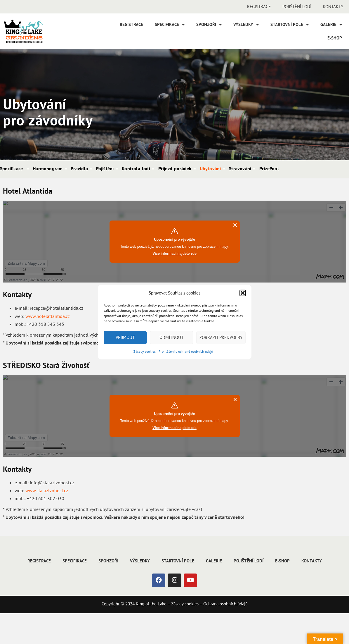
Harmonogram (48, 168)
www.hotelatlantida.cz (48, 316)
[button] (243, 293)
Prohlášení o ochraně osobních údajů (186, 351)
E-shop (335, 38)
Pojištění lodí (297, 7)
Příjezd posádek (175, 168)
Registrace (259, 7)
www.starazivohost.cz (47, 490)
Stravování (240, 168)
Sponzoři (209, 25)
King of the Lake (151, 604)
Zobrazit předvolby (221, 337)
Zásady (177, 604)
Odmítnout (171, 337)
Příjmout (125, 337)
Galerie (331, 25)
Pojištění (105, 168)
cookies (191, 604)
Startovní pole (290, 25)
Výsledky (246, 25)
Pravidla (79, 168)
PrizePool (269, 168)
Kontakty (333, 7)
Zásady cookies (145, 351)
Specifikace (170, 25)
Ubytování (210, 168)
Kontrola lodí (136, 168)
